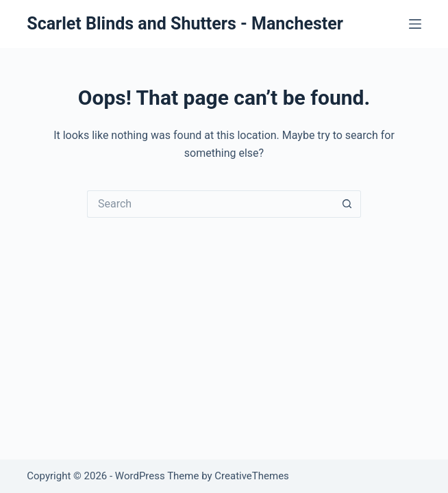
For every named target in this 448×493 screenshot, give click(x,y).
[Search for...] (210, 204)
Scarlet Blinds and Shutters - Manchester (185, 24)
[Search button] (347, 204)
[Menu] (415, 24)
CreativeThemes (252, 476)
